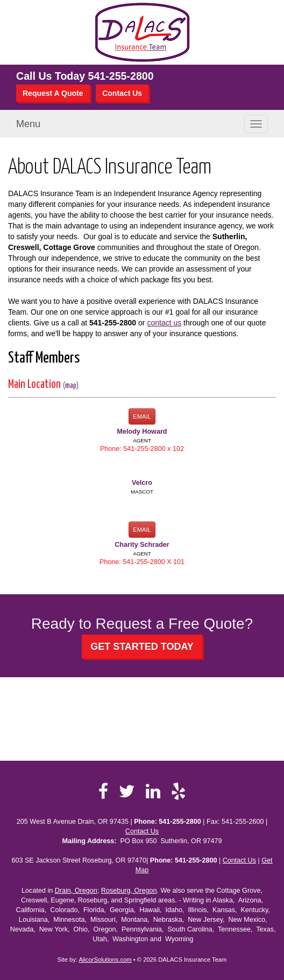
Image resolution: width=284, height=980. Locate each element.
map (71, 386)
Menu (28, 124)
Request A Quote (53, 93)
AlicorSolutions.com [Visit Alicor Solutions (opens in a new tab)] (105, 960)
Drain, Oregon (76, 891)
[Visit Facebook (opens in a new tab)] (103, 791)
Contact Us (122, 93)
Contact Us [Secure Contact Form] (142, 831)
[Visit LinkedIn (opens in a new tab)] (153, 791)
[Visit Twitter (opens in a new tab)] (127, 791)
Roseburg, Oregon (129, 891)
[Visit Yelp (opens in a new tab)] (178, 791)
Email (142, 416)
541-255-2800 (121, 76)
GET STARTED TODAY (142, 647)
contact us (164, 323)
